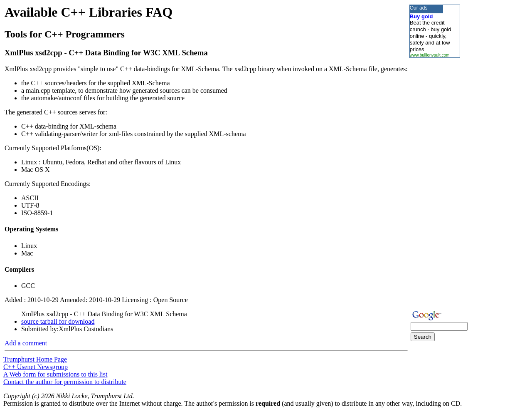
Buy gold (421, 16)
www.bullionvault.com (430, 55)
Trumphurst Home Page (35, 359)
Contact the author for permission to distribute (65, 382)
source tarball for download (58, 321)
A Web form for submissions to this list (55, 374)
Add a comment (26, 343)
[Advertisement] (434, 183)
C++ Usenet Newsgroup (36, 367)
